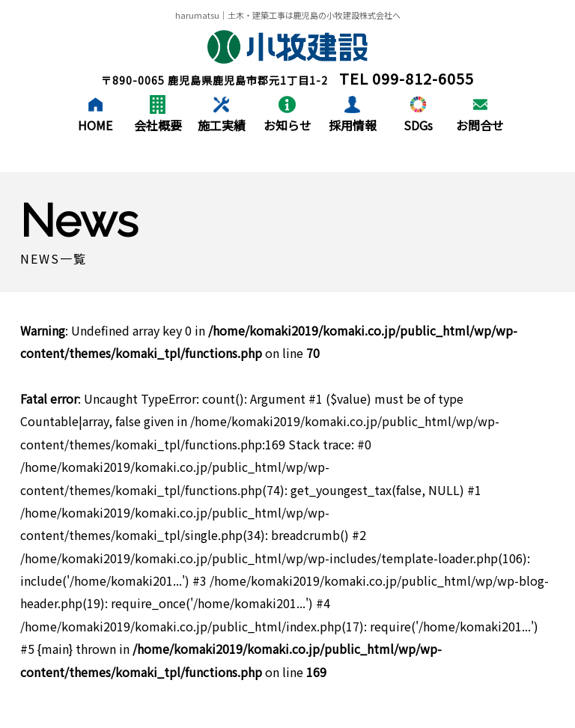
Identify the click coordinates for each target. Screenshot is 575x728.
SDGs (418, 125)
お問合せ (480, 125)
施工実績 (222, 125)
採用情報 (353, 125)
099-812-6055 (423, 78)
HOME (95, 125)
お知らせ (287, 125)
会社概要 (158, 125)
